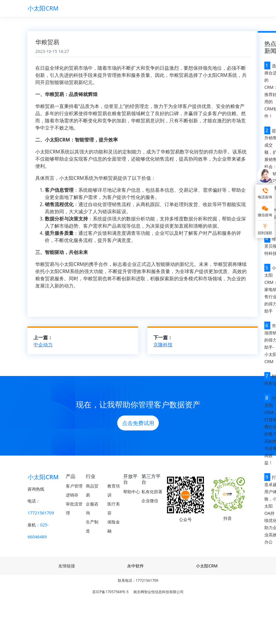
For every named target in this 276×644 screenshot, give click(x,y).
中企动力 (43, 345)
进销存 (72, 495)
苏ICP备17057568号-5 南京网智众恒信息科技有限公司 (138, 592)
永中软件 (135, 566)
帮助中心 (132, 492)
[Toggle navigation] (240, 8)
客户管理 (74, 486)
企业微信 (150, 501)
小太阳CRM (43, 8)
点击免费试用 (138, 423)
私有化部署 (152, 492)
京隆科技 (163, 345)
